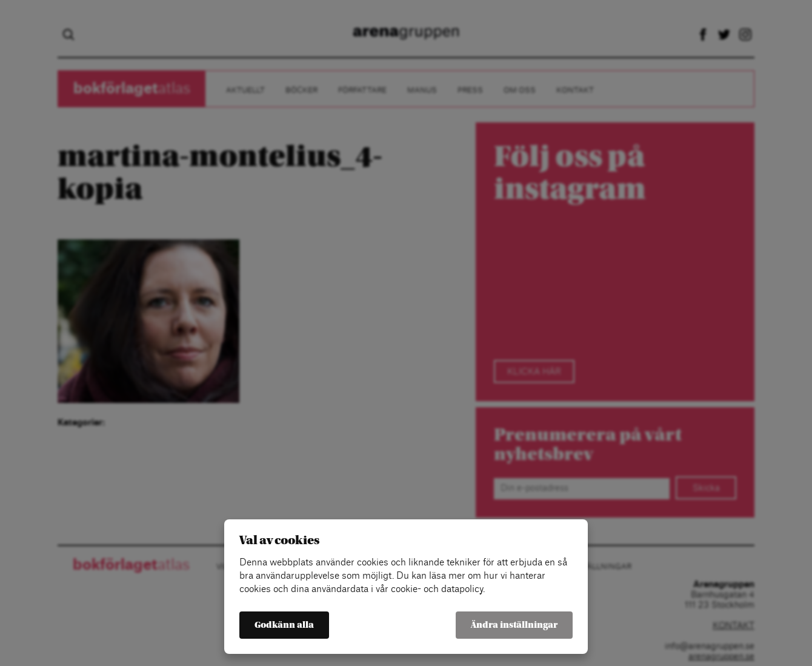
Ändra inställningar (514, 625)
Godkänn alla (284, 625)
